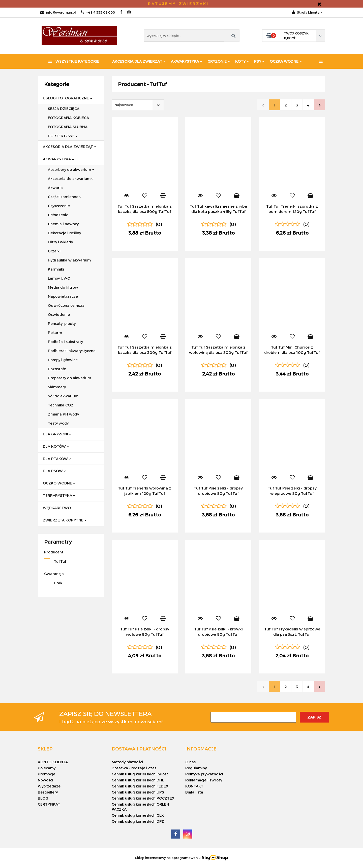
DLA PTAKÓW (57, 459)
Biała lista (194, 792)
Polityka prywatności (204, 774)
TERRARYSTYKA (59, 495)
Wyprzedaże (49, 786)
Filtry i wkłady (60, 242)
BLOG (43, 798)
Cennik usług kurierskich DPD (138, 821)
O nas (190, 762)
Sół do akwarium (63, 396)
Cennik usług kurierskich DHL (138, 780)
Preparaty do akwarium (69, 378)
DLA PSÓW (54, 471)
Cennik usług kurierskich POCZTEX (143, 798)
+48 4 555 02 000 (98, 12)
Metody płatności (127, 762)
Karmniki (56, 269)
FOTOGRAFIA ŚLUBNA (68, 127)
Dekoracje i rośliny (64, 233)
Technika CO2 (60, 405)
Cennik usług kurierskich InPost (140, 774)
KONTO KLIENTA (53, 762)
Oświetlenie (59, 314)
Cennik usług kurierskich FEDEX (140, 786)
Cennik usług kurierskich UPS (138, 792)
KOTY (242, 61)
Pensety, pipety (62, 324)
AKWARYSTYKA (58, 159)
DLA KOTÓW (56, 446)
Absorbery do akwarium (71, 169)
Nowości (46, 780)
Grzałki (54, 251)
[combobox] (138, 105)
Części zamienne (65, 197)
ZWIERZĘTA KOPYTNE (65, 520)
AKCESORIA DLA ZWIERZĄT (69, 147)
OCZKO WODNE (59, 483)
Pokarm (55, 333)
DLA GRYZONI (57, 434)
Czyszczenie (59, 206)
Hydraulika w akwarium (69, 260)
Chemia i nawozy (63, 224)
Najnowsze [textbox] (124, 105)
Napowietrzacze (63, 296)
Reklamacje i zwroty (204, 780)
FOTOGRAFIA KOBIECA (68, 118)
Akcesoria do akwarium (71, 179)
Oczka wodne (286, 61)
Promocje (47, 774)
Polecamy (47, 768)
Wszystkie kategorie (74, 61)
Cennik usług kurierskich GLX (138, 815)
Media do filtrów (63, 287)
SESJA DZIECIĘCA (64, 109)
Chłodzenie (58, 215)
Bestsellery (48, 792)
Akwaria (55, 188)
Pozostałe (57, 369)
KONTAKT (194, 786)
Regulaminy (196, 768)
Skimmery (57, 387)
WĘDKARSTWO (57, 508)
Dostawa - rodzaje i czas (134, 768)
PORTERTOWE (63, 136)
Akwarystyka (187, 61)
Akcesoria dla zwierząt (139, 61)
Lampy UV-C (59, 278)
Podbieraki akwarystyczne (72, 351)
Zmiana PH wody (63, 414)
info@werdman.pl (58, 12)
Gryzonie (219, 61)
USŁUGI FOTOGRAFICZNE (67, 98)
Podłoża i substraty (65, 342)
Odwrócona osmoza (66, 305)
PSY (259, 61)
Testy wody (58, 423)
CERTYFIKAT (49, 804)
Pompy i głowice (63, 360)
